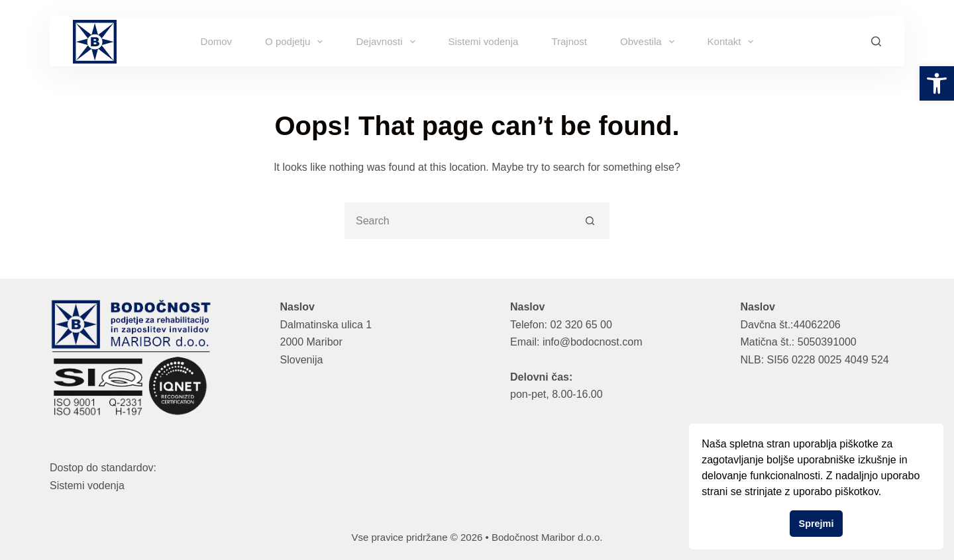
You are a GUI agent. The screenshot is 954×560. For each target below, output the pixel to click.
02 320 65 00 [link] (581, 325)
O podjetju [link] (296, 42)
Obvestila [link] (650, 42)
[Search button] (590, 221)
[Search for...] (459, 221)
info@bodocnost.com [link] (593, 342)
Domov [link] (217, 41)
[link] (937, 83)
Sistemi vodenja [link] (484, 41)
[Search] (876, 41)
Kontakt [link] (733, 42)
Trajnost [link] (569, 41)
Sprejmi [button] (817, 524)
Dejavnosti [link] (388, 42)
